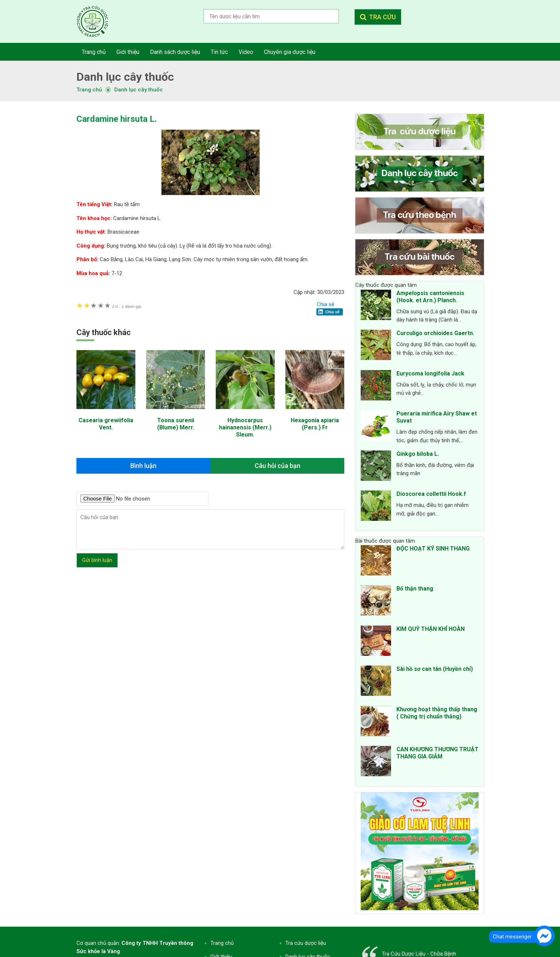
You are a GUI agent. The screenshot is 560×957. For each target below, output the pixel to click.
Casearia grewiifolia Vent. (106, 424)
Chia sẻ (326, 304)
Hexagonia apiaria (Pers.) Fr (315, 424)
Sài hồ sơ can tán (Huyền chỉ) (435, 669)
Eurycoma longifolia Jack (430, 373)
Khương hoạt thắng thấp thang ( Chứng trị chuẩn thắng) (437, 713)
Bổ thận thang (415, 589)
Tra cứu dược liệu (98, 21)
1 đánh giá (127, 306)
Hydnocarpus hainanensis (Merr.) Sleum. (245, 427)
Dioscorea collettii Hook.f (431, 494)
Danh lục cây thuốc (139, 90)
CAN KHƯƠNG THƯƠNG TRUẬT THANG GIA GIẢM (437, 753)
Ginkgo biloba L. (418, 454)
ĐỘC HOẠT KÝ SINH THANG (433, 549)
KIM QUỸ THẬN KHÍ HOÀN (431, 629)
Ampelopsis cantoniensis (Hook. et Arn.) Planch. (430, 297)
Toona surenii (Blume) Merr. (176, 424)
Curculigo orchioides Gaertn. (435, 333)
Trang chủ (222, 943)
